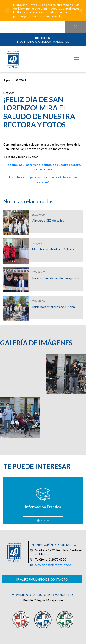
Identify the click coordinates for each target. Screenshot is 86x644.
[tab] (38, 521)
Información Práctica (43, 507)
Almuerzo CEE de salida (48, 221)
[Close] (81, 10)
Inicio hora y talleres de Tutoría (53, 307)
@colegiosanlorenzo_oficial (53, 565)
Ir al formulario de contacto (42, 579)
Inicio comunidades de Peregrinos (55, 278)
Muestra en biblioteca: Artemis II (55, 249)
